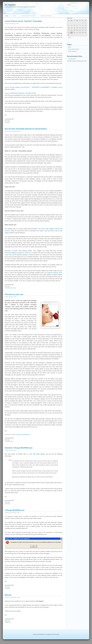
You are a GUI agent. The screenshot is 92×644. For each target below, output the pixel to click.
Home (6, 16)
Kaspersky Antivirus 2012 (54, 273)
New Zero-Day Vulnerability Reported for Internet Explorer (26, 129)
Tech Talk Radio (35, 454)
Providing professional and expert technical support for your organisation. (20, 7)
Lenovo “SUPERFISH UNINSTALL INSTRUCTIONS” (21, 93)
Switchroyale (56, 634)
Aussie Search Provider (28, 16)
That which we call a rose (14, 294)
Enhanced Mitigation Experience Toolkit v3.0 (18, 253)
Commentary (8, 288)
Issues (6, 122)
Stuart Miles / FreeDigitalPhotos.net (23, 434)
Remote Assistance (46, 16)
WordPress (42, 634)
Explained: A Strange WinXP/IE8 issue (19, 448)
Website (7, 622)
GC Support (10, 5)
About (15, 16)
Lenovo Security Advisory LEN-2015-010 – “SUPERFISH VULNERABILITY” (28, 87)
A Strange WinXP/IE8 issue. (15, 510)
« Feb (69, 37)
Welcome (8, 595)
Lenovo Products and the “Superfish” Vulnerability (23, 21)
